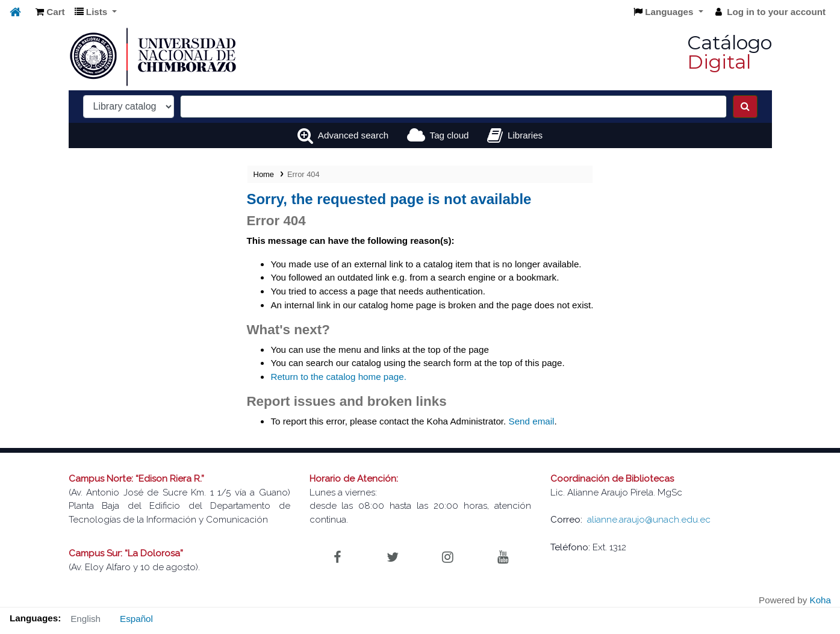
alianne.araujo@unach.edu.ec (649, 520)
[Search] (745, 107)
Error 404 (303, 174)
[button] (50, 12)
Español (136, 619)
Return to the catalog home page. (338, 377)
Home (264, 174)
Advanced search (353, 135)
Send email (532, 421)
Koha (820, 600)
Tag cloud (450, 135)
